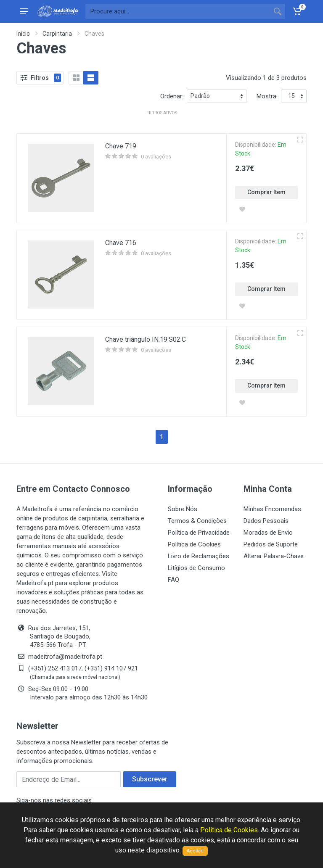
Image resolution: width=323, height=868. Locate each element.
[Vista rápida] (300, 140)
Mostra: (267, 96)
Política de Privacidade (199, 533)
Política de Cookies (194, 544)
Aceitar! (195, 851)
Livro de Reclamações (199, 556)
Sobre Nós (183, 509)
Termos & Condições (197, 521)
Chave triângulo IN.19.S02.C (146, 339)
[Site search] (178, 11)
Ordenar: (172, 96)
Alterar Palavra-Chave (274, 556)
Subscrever (150, 779)
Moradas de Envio (268, 533)
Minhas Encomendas (272, 509)
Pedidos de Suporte (271, 544)
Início (23, 34)
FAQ (173, 580)
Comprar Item (266, 192)
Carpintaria (57, 34)
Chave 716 (121, 243)
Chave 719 (121, 146)
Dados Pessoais (266, 521)
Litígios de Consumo (196, 568)
